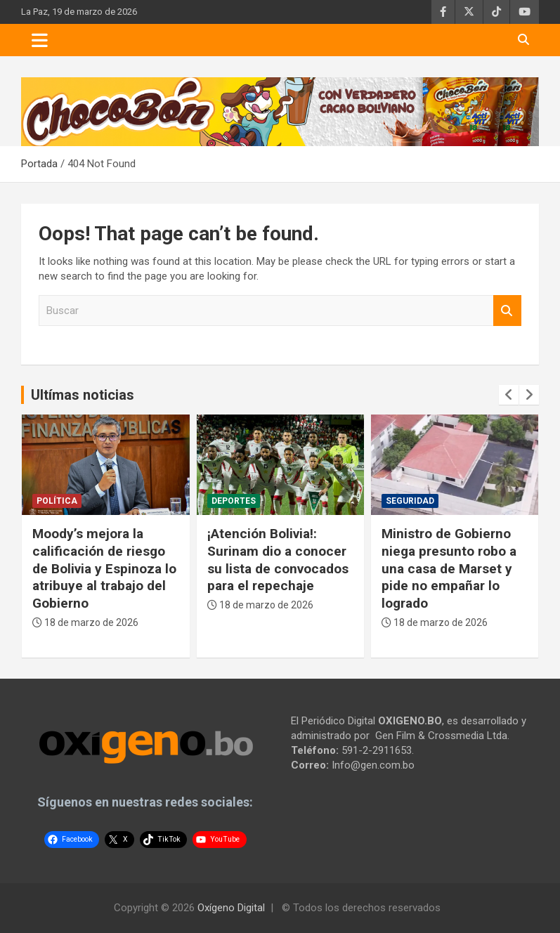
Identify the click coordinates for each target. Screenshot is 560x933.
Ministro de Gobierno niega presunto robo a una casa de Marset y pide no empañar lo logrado (449, 568)
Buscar (507, 311)
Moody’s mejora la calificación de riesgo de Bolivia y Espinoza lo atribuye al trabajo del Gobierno (104, 568)
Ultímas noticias (83, 395)
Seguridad (410, 501)
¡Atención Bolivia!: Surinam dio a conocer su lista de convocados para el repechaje (278, 560)
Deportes (234, 501)
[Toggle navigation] (40, 40)
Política (57, 501)
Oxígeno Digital (231, 908)
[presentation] (509, 395)
